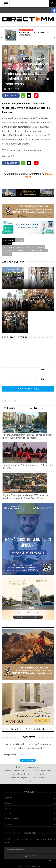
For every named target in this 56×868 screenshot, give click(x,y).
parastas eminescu (38, 251)
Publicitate (40, 774)
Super (7, 808)
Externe (8, 824)
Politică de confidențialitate (16, 770)
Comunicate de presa (19, 777)
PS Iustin (7, 254)
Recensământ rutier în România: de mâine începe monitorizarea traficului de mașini (28, 436)
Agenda (8, 798)
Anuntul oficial (11, 819)
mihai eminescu (20, 251)
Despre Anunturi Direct (42, 770)
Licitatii (8, 813)
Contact (28, 781)
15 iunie (7, 251)
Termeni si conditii (33, 767)
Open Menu (6, 4)
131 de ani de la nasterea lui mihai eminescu (24, 247)
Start (18, 767)
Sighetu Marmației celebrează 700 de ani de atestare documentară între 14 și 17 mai (25, 497)
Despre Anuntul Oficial (21, 774)
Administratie (26, 30)
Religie (20, 240)
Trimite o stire (39, 777)
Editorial (8, 803)
